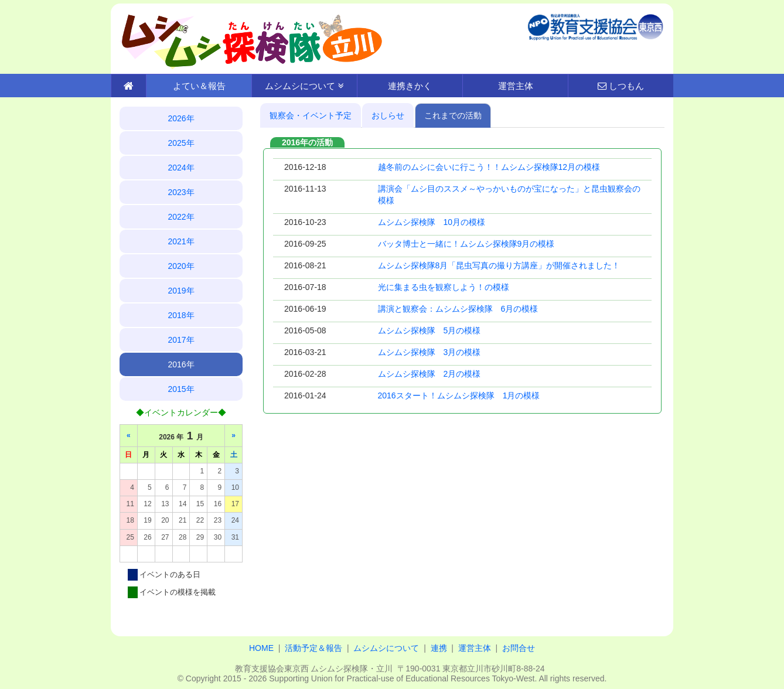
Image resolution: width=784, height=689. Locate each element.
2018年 (181, 315)
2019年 (181, 291)
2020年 (181, 266)
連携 (439, 648)
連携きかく (410, 86)
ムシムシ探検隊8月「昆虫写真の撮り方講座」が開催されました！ (499, 265)
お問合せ (519, 648)
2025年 (181, 143)
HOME (261, 648)
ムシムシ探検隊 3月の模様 (430, 352)
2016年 (181, 364)
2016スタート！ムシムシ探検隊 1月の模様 (459, 395)
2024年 (181, 168)
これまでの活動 (453, 115)
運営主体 (516, 86)
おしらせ (388, 115)
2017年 (181, 340)
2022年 (181, 217)
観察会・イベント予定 (311, 115)
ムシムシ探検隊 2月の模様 (430, 374)
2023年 (181, 192)
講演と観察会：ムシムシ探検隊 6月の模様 (458, 309)
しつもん (621, 86)
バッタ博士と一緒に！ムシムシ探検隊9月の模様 (466, 244)
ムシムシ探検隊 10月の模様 (432, 222)
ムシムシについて (304, 86)
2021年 (181, 241)
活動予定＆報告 (313, 648)
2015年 (181, 389)
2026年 (181, 118)
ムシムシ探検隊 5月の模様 (430, 330)
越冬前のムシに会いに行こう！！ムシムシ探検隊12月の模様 (489, 167)
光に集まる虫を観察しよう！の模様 (444, 287)
